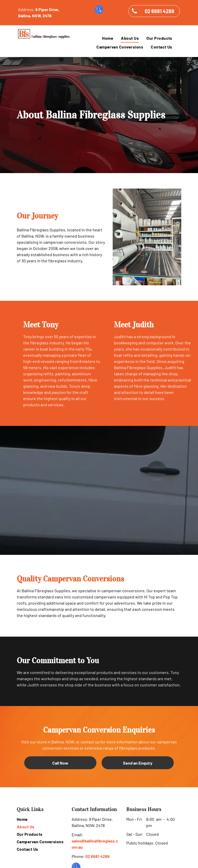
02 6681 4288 (97, 856)
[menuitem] (108, 38)
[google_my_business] (99, 10)
